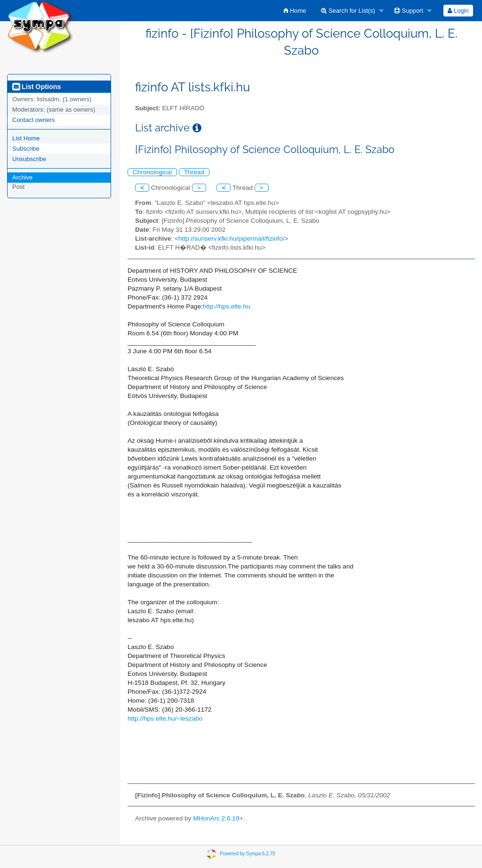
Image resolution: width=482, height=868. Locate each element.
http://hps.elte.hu (227, 306)
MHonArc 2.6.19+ (218, 818)
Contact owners (33, 120)
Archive (22, 177)
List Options (36, 87)
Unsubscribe (29, 159)
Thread (194, 172)
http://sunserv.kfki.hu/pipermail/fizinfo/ (232, 239)
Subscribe (26, 149)
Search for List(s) (348, 11)
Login (458, 11)
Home (295, 11)
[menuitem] (295, 11)
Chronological (152, 172)
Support (409, 11)
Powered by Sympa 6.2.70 (247, 854)
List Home (26, 138)
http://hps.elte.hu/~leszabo (165, 718)
